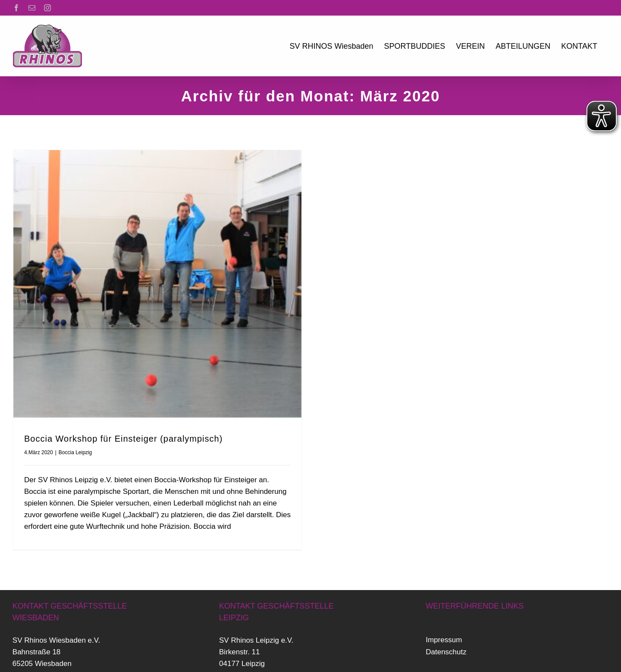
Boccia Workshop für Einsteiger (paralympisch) (123, 439)
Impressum (444, 633)
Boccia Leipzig (75, 452)
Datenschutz (446, 645)
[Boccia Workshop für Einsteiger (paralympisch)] (157, 284)
